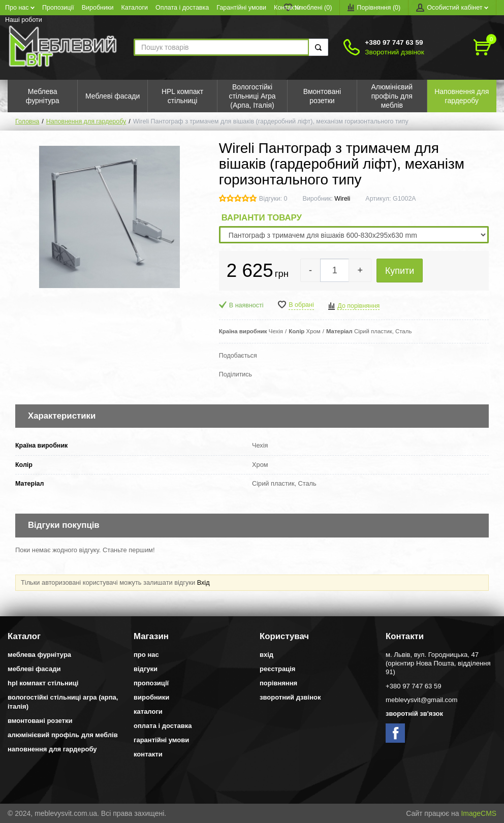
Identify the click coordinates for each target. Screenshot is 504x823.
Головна (27, 121)
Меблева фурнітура (39, 655)
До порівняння (358, 306)
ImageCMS (479, 813)
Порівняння (278, 683)
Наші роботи (24, 20)
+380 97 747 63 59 (394, 42)
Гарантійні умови (241, 8)
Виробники (98, 8)
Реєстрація (277, 669)
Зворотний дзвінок (394, 52)
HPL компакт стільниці (43, 683)
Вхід (203, 582)
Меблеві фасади (34, 669)
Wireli (342, 199)
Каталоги (135, 8)
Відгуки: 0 (273, 199)
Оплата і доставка (182, 8)
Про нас (20, 8)
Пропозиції (58, 8)
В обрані (301, 305)
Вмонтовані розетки (40, 721)
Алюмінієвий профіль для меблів (63, 735)
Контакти (287, 8)
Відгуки (146, 669)
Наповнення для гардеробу (86, 121)
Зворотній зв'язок (414, 714)
